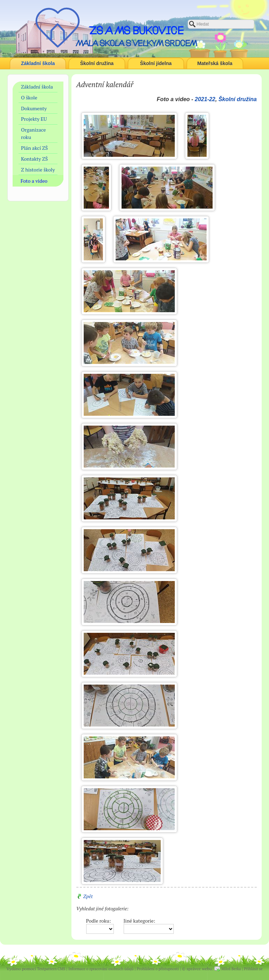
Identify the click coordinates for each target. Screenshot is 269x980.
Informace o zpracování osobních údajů (101, 969)
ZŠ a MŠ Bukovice (136, 30)
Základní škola (38, 63)
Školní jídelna (156, 63)
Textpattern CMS (51, 969)
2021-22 (205, 99)
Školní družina (97, 63)
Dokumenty (34, 108)
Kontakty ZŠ (34, 159)
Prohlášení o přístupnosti (158, 969)
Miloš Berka (231, 969)
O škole (29, 97)
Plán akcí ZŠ (35, 148)
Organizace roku (33, 133)
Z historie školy (38, 170)
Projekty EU (34, 119)
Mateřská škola (215, 63)
